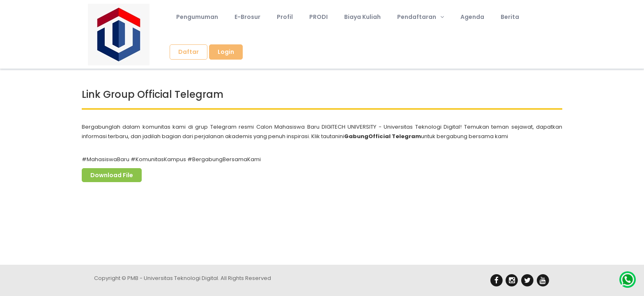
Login (226, 52)
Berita (510, 17)
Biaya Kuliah (362, 17)
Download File (112, 175)
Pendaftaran (421, 17)
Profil (285, 17)
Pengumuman (197, 17)
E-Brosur (247, 17)
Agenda (472, 17)
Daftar (189, 52)
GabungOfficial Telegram (383, 136)
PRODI (319, 17)
